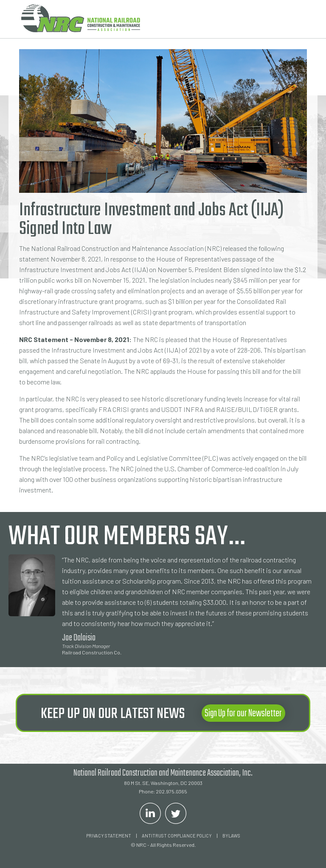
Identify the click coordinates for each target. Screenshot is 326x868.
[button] (294, 19)
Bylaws (231, 836)
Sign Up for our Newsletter (243, 714)
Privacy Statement (109, 836)
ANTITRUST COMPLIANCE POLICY (177, 836)
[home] (81, 18)
